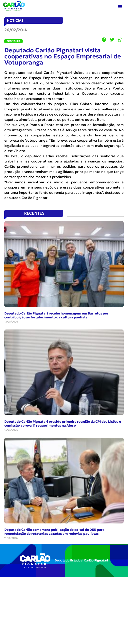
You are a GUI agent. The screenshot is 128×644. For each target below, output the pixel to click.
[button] (120, 7)
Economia (13, 41)
